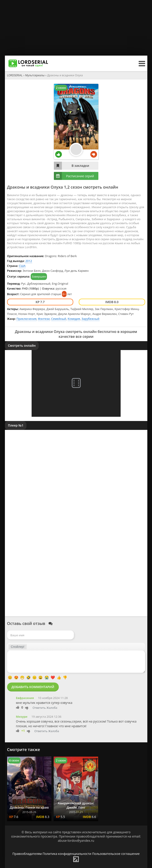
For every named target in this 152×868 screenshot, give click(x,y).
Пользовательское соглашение (116, 854)
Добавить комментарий (33, 687)
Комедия (74, 319)
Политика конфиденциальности (67, 854)
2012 (29, 261)
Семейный (59, 319)
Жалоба (52, 708)
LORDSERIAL (15, 75)
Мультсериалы (35, 75)
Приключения (26, 319)
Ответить (39, 708)
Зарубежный (90, 319)
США (22, 266)
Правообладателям (27, 854)
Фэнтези (44, 319)
